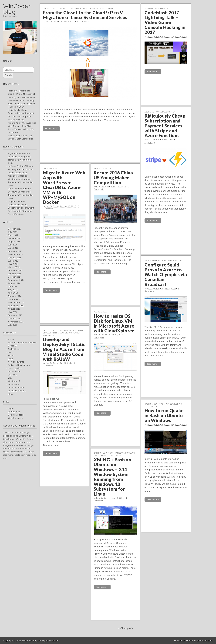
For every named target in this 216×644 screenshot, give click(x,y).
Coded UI (13, 346)
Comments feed (16, 415)
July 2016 (13, 245)
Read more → (51, 129)
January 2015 (15, 274)
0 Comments (83, 21)
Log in (11, 409)
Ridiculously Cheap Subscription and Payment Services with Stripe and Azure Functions (165, 126)
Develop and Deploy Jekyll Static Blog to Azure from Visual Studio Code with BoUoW (64, 349)
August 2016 (14, 242)
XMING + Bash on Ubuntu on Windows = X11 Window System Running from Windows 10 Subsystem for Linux (112, 477)
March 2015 (14, 267)
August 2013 (14, 309)
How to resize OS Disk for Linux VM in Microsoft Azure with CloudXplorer (114, 323)
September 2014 (16, 280)
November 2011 (16, 322)
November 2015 (16, 255)
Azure (11, 339)
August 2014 (14, 283)
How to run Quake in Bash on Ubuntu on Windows (164, 415)
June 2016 (13, 248)
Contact (7, 61)
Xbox (10, 394)
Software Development (19, 365)
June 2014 (13, 287)
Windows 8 (13, 384)
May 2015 (13, 264)
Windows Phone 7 (17, 388)
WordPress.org (15, 418)
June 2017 (13, 235)
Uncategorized (15, 368)
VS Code (12, 375)
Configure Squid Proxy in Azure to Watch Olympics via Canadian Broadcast (166, 275)
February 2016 (15, 251)
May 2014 (13, 290)
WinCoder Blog (17, 9)
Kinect (11, 356)
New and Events (16, 362)
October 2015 (15, 258)
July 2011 (13, 325)
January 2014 (15, 296)
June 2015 (13, 261)
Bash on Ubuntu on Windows (22, 343)
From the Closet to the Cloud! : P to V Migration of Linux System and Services (21, 94)
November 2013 (16, 303)
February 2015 (15, 270)
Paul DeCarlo (52, 21)
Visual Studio (14, 372)
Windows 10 (14, 381)
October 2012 (15, 319)
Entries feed (14, 412)
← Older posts (125, 628)
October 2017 (15, 229)
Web (10, 378)
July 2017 (13, 232)
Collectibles (14, 349)
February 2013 (15, 315)
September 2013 (16, 306)
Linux (11, 359)
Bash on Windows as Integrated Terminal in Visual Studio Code (21, 169)
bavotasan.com (204, 641)
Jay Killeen (13, 189)
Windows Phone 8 (17, 391)
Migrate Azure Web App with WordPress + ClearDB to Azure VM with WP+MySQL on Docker (64, 187)
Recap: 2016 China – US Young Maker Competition (115, 178)
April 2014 (13, 293)
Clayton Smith (15, 202)
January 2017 (15, 238)
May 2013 (13, 312)
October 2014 (15, 277)
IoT (10, 352)
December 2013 (16, 299)
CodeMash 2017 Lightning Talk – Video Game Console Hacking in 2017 (22, 104)
